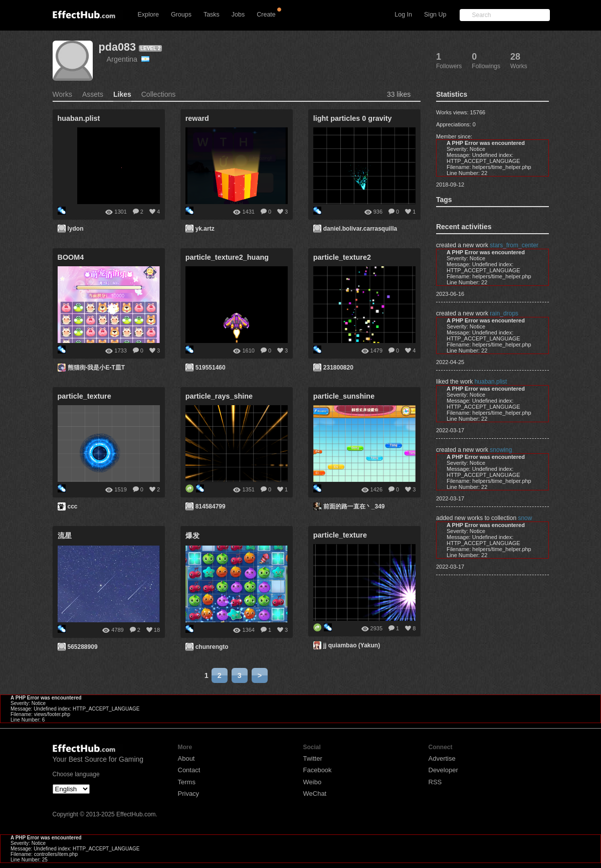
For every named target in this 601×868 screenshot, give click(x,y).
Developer (443, 770)
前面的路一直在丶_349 (354, 506)
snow (525, 518)
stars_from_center (514, 245)
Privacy (189, 794)
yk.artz (205, 229)
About (186, 758)
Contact (189, 770)
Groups (181, 15)
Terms (187, 782)
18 (157, 630)
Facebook (318, 770)
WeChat (315, 794)
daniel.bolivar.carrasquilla (360, 229)
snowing (501, 450)
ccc (73, 506)
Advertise (442, 758)
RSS (435, 782)
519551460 (211, 368)
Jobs (238, 15)
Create (266, 15)
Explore (148, 15)
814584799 (211, 506)
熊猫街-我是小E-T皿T (96, 368)
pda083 (117, 47)
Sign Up (435, 15)
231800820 (338, 368)
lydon (76, 229)
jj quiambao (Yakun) (352, 645)
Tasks (212, 15)
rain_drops (504, 313)
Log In (403, 15)
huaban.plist (491, 382)
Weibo (313, 782)
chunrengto (212, 647)
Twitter (313, 758)
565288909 (83, 647)
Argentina (128, 59)
